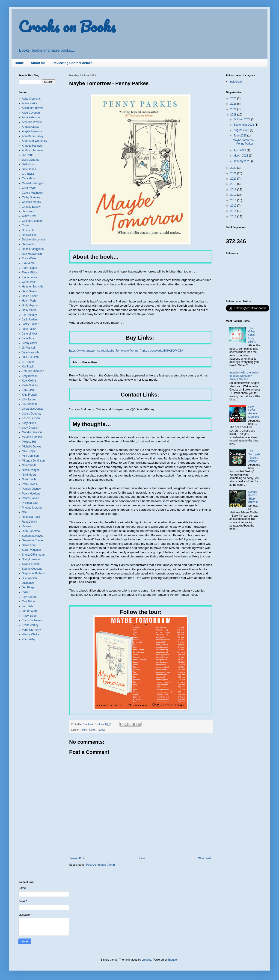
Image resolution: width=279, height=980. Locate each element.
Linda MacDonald (33, 409)
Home (19, 63)
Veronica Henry (31, 630)
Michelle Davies (32, 447)
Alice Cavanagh (32, 113)
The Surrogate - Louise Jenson (254, 456)
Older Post (204, 858)
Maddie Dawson (32, 432)
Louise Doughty (31, 414)
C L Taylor (28, 174)
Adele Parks (29, 103)
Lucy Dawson (30, 428)
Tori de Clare (30, 611)
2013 (234, 216)
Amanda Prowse (32, 122)
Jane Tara (28, 338)
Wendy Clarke (31, 634)
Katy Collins (29, 381)
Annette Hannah (32, 146)
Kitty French (29, 395)
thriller (26, 592)
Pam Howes (29, 484)
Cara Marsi (29, 178)
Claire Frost (29, 216)
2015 (234, 206)
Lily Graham (29, 404)
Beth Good (28, 164)
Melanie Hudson (32, 437)
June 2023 (240, 136)
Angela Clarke (31, 127)
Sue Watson (29, 578)
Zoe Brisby (28, 639)
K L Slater (28, 362)
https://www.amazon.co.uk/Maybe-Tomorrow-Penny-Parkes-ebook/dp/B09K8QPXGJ (126, 351)
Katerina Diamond (33, 371)
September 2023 (244, 125)
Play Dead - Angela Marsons (254, 412)
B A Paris (28, 155)
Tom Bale (28, 606)
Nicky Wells (29, 465)
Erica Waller (29, 258)
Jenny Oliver (30, 343)
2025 (234, 104)
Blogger (173, 960)
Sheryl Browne (31, 559)
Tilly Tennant (30, 597)
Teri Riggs (28, 587)
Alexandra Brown (32, 108)
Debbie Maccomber (34, 240)
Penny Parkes (88, 730)
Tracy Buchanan (32, 620)
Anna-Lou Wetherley (34, 141)
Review (101, 730)
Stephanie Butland (33, 573)
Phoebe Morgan (32, 508)
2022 (234, 168)
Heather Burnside (33, 287)
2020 (234, 179)
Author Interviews (33, 150)
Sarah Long (29, 545)
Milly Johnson (30, 456)
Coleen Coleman (32, 221)
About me (38, 63)
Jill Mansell (29, 348)
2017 (234, 195)
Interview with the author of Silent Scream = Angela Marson (244, 376)
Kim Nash (28, 390)
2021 (234, 173)
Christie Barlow (31, 207)
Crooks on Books (67, 26)
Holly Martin (29, 310)
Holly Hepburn (31, 305)
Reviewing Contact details (72, 63)
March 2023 (241, 156)
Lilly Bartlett (29, 400)
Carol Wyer (29, 188)
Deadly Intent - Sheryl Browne (253, 497)
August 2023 (242, 130)
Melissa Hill (29, 442)
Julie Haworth (30, 352)
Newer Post (77, 858)
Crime (26, 225)
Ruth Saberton (31, 531)
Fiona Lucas (29, 277)
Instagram (236, 82)
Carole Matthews (32, 193)
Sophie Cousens (32, 569)
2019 (234, 184)
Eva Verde (28, 263)
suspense (28, 583)
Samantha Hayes (33, 536)
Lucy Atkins (29, 423)
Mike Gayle (29, 451)
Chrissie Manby (31, 202)
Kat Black (28, 367)
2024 (234, 109)
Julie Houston (30, 357)
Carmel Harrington (33, 183)
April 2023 (240, 150)
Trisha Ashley (30, 625)
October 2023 (242, 119)
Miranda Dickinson (33, 461)
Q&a (25, 512)
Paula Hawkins (31, 494)
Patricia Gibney (31, 489)
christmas (28, 211)
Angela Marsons (32, 131)
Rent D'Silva (30, 522)
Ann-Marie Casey (33, 136)
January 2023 (242, 161)
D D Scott (28, 230)
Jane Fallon (29, 329)
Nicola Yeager (30, 470)
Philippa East (30, 503)
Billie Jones (29, 169)
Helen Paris (29, 301)
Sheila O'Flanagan (33, 555)
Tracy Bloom (30, 616)
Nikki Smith (29, 479)
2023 (234, 115)
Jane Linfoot (29, 334)
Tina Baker (29, 601)
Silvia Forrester (31, 564)
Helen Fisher (30, 296)
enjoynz (147, 960)
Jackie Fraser (30, 324)
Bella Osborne (31, 160)
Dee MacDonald (32, 254)
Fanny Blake (30, 272)
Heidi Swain (29, 291)
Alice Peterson (31, 117)
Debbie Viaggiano (33, 249)
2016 (234, 200)
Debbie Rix (29, 244)
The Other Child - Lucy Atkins (252, 335)
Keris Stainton (31, 385)
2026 (234, 98)
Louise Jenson (31, 418)
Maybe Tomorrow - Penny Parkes (244, 142)
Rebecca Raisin (32, 517)
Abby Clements (31, 99)
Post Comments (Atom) (100, 865)
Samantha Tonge (32, 540)
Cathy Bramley (31, 197)
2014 (234, 211)
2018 (234, 189)
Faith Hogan (29, 268)
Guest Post (29, 282)
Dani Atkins (29, 235)
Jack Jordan (29, 320)
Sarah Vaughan (31, 550)
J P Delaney (29, 315)
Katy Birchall (30, 376)
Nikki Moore (29, 475)
